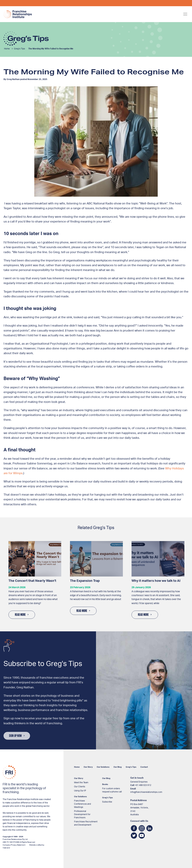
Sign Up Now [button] (15, 736)
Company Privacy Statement (14, 845)
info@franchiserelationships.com (146, 792)
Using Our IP (80, 791)
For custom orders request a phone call (112, 790)
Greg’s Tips (19, 49)
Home (7, 49)
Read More (20, 615)
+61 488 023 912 (143, 785)
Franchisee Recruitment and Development (86, 823)
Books (105, 784)
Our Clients (80, 787)
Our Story (88, 767)
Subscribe (107, 802)
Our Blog (118, 767)
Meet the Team (81, 783)
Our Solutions (103, 767)
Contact (144, 767)
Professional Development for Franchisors (82, 814)
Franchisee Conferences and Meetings (82, 804)
